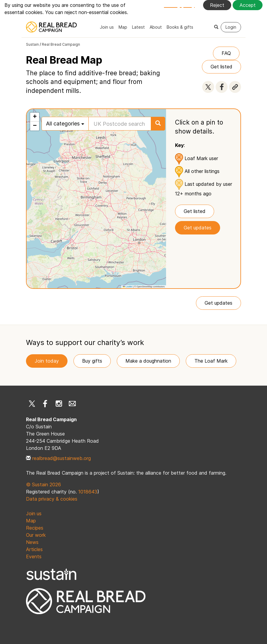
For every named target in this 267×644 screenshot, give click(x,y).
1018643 (88, 492)
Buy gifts (92, 361)
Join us (107, 27)
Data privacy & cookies (52, 499)
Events (34, 556)
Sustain (32, 44)
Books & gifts (180, 27)
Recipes (35, 528)
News (32, 542)
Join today (47, 361)
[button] (35, 117)
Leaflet (128, 287)
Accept (248, 5)
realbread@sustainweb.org (62, 458)
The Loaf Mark (211, 361)
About (156, 27)
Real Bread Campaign (61, 44)
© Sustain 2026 (43, 484)
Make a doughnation (148, 361)
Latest (138, 27)
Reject (217, 5)
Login (231, 27)
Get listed (221, 67)
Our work (36, 535)
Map (123, 27)
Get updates (198, 228)
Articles (34, 549)
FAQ (226, 53)
